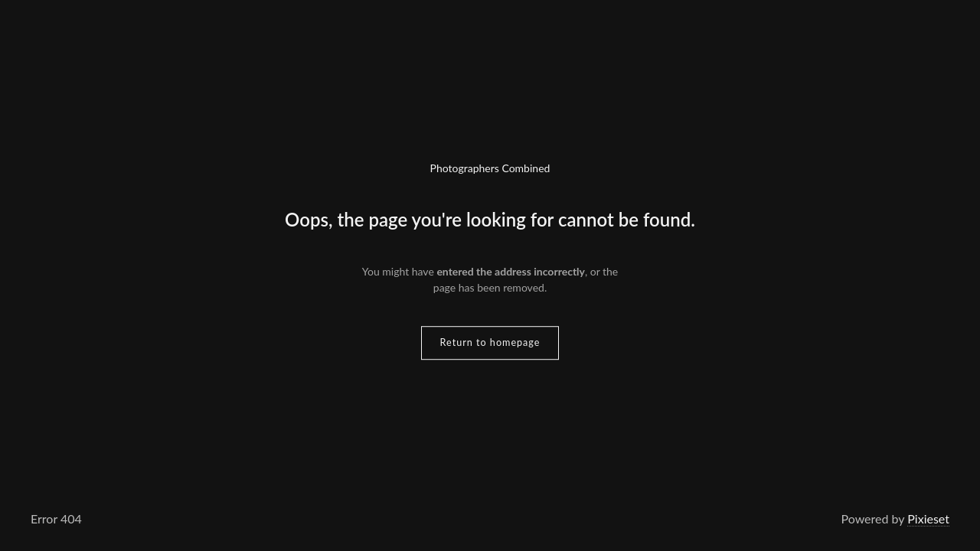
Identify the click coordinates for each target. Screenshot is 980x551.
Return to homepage (490, 342)
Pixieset (928, 518)
